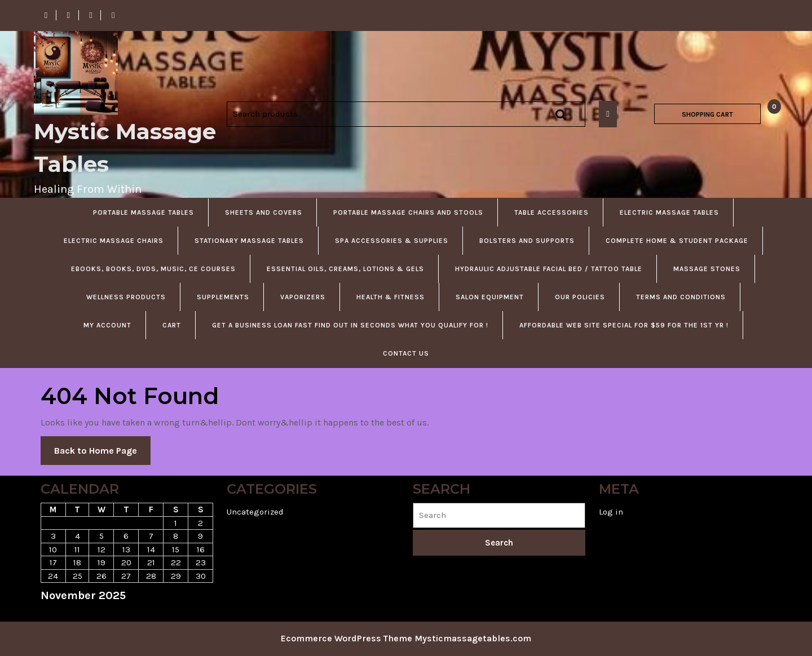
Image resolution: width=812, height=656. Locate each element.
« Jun (51, 615)
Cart (172, 325)
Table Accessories (551, 212)
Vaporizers (303, 297)
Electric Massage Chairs (114, 241)
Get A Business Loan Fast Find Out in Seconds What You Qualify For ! (350, 325)
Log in (611, 512)
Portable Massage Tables (144, 212)
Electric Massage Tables (669, 212)
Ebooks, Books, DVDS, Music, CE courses (153, 269)
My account (107, 325)
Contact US (406, 353)
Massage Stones (707, 269)
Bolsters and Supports (527, 241)
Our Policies (580, 297)
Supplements (223, 297)
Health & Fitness (390, 297)
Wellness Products (126, 297)
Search (561, 114)
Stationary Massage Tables (249, 241)
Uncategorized (255, 512)
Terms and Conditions (681, 297)
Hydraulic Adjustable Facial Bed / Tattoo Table (549, 269)
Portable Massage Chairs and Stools (408, 212)
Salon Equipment (490, 297)
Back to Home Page (102, 454)
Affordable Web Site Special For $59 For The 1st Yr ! (624, 325)
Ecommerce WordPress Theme (347, 638)
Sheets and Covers (264, 212)
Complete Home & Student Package (677, 241)
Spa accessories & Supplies (392, 241)
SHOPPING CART (707, 114)
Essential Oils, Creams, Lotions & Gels (345, 269)
